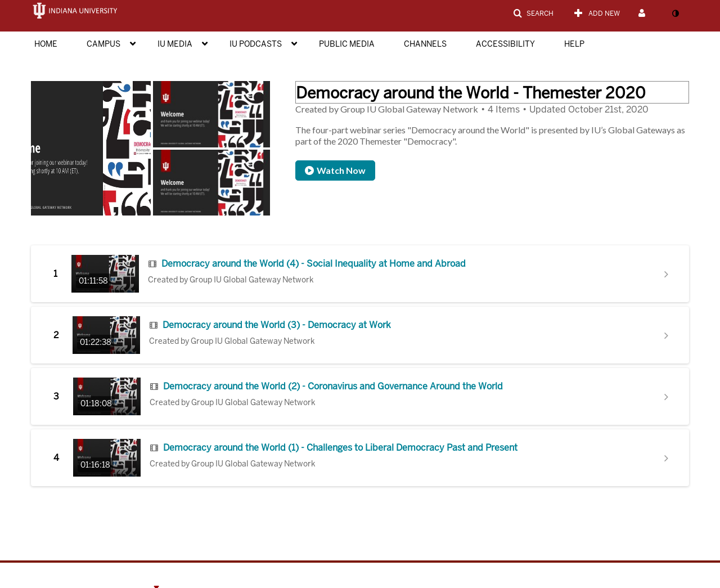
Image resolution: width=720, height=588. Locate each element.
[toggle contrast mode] (675, 14)
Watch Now (335, 170)
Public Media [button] (347, 44)
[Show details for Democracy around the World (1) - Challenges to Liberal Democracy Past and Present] (666, 458)
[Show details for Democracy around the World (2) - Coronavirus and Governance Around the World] (666, 397)
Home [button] (46, 44)
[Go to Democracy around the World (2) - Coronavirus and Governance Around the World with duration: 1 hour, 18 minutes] (107, 396)
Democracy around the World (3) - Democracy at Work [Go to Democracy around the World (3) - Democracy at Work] (277, 325)
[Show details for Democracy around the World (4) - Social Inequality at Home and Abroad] (666, 274)
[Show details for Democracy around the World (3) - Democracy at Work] (666, 335)
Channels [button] (425, 44)
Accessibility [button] (505, 44)
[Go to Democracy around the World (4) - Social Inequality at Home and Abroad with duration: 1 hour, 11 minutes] (105, 274)
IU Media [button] (175, 44)
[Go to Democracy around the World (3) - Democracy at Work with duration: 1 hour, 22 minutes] (106, 335)
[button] (533, 14)
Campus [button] (103, 44)
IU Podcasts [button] (256, 44)
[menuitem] (57, 43)
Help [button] (574, 44)
